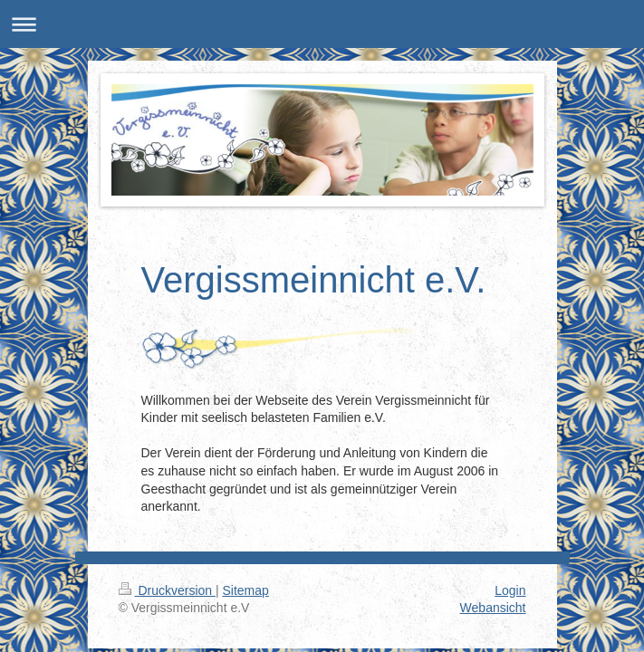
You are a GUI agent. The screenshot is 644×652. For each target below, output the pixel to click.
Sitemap (246, 590)
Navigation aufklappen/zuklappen (322, 24)
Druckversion (167, 590)
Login (510, 590)
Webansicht (493, 608)
